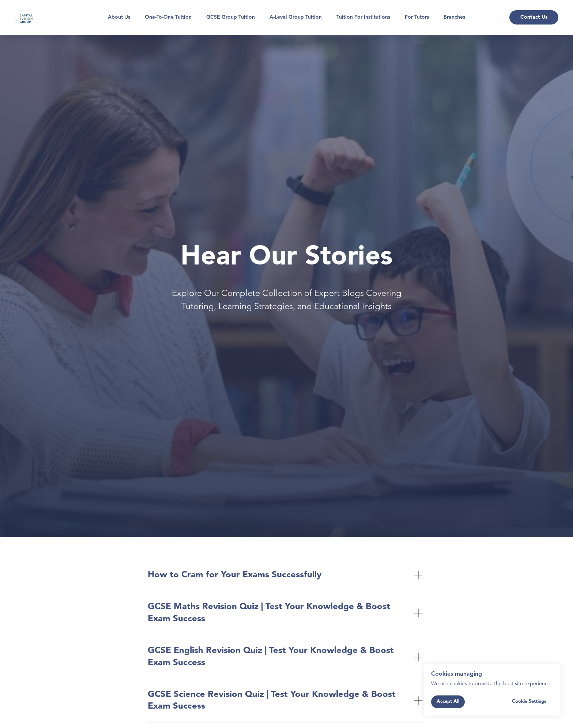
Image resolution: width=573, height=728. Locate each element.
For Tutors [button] (417, 17)
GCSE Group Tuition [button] (231, 17)
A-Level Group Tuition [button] (296, 17)
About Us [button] (119, 17)
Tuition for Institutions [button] (363, 17)
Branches (454, 17)
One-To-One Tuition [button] (168, 17)
